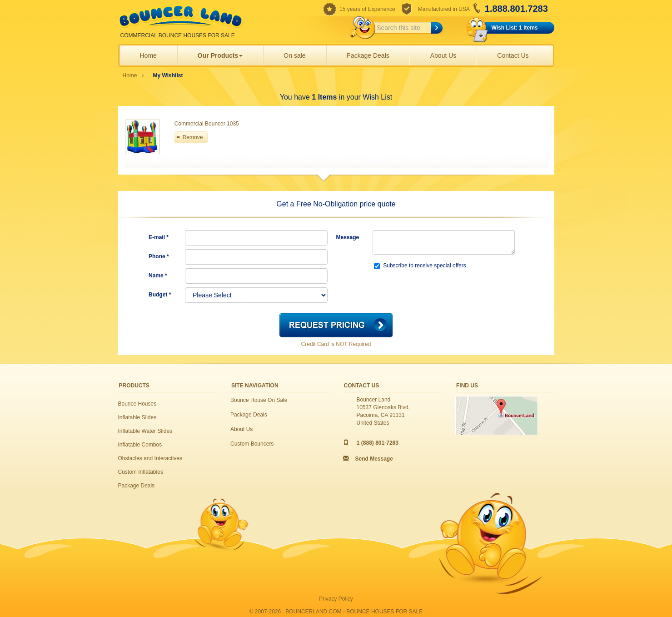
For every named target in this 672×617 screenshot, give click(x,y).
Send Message (374, 459)
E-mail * (159, 237)
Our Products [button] (220, 55)
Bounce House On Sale (259, 400)
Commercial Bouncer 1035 (207, 124)
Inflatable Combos (140, 445)
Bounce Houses (137, 404)
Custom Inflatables (141, 472)
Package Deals (368, 55)
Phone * (159, 256)
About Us (443, 55)
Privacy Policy (336, 599)
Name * (158, 276)
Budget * (160, 295)
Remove (193, 137)
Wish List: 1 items (515, 28)
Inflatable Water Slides (145, 431)
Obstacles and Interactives (150, 458)
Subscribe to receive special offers (420, 266)
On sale (294, 55)
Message (348, 237)
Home (148, 55)
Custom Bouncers (252, 444)
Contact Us (513, 55)
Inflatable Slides (137, 417)
